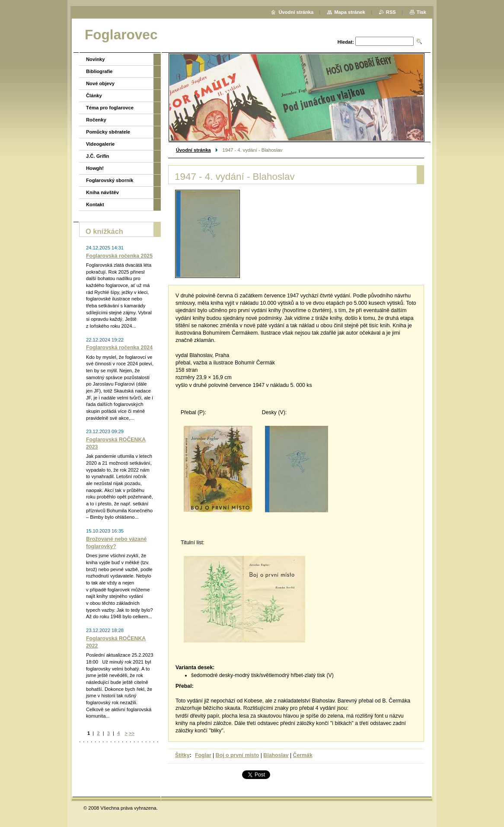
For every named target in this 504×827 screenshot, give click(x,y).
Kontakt (95, 204)
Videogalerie (100, 144)
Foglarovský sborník (110, 180)
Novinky (96, 59)
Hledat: (346, 42)
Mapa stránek (350, 12)
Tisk (421, 12)
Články (94, 96)
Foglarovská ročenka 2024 (119, 348)
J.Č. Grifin (97, 156)
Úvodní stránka (193, 150)
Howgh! (95, 168)
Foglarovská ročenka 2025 (119, 256)
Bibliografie (99, 71)
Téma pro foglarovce (110, 108)
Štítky (182, 755)
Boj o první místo (238, 755)
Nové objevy (100, 83)
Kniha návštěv (102, 192)
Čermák (303, 755)
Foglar (203, 755)
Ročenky (96, 120)
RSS (391, 12)
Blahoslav (276, 755)
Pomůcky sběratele (108, 132)
